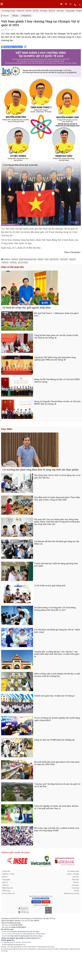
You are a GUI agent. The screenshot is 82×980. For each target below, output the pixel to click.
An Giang (13, 262)
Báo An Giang (23, 262)
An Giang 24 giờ (8, 11)
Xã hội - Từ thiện (40, 11)
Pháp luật (75, 907)
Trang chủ (5, 16)
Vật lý (47, 259)
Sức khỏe (76, 912)
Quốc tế (5, 909)
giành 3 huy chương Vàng (28, 259)
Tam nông (75, 915)
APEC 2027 (64, 259)
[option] (18, 888)
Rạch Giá (72, 259)
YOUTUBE (46, 929)
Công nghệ (70, 11)
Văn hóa (76, 909)
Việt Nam (15, 259)
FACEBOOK (36, 929)
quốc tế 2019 (54, 259)
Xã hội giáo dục (26, 16)
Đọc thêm (7, 443)
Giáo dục (60, 11)
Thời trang (6, 918)
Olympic (40, 259)
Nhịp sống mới (7, 915)
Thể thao (5, 912)
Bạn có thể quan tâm (13, 267)
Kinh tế (52, 11)
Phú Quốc (5, 262)
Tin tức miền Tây (8, 921)
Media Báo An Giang (71, 921)
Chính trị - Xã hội (24, 11)
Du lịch (76, 918)
